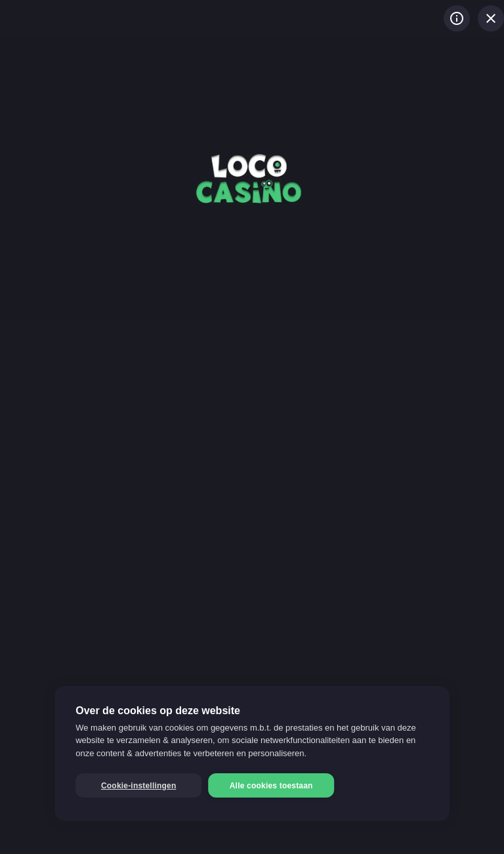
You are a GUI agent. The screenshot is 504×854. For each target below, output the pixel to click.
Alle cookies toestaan (271, 786)
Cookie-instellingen (138, 786)
